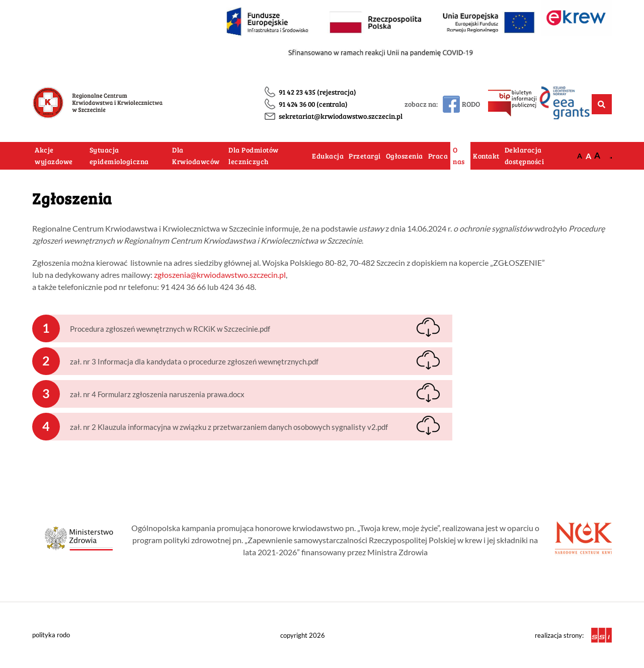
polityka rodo (51, 635)
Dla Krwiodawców (196, 156)
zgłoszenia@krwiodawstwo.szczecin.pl (220, 275)
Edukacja (328, 156)
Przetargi (365, 156)
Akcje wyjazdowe (54, 156)
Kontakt (486, 156)
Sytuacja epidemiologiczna (119, 156)
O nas (459, 156)
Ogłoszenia (405, 156)
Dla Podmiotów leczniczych (254, 156)
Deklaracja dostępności (525, 156)
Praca (438, 156)
